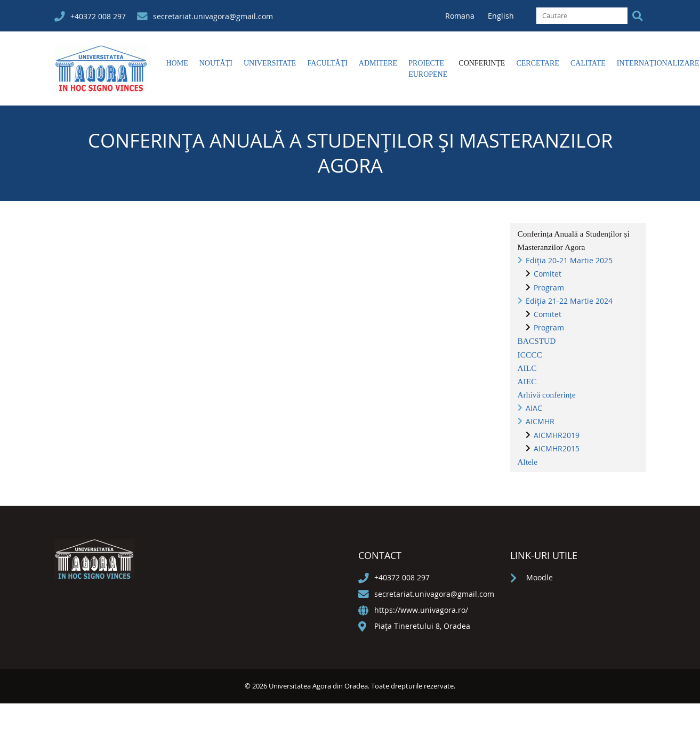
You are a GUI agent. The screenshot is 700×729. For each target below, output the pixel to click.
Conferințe (482, 63)
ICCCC (530, 355)
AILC (527, 368)
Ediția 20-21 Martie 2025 (569, 260)
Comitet (548, 274)
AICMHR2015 (557, 448)
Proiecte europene (428, 69)
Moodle (540, 577)
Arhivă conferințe (547, 395)
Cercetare (538, 63)
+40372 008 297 (98, 16)
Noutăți (216, 63)
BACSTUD (537, 341)
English (501, 16)
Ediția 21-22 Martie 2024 (569, 301)
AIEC (527, 381)
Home (177, 63)
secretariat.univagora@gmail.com (213, 16)
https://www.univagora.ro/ (421, 610)
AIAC (534, 408)
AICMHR (540, 421)
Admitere (378, 63)
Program (549, 287)
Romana (461, 16)
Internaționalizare (658, 63)
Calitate (588, 63)
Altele (528, 462)
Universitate (270, 63)
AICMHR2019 (557, 435)
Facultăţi (327, 63)
